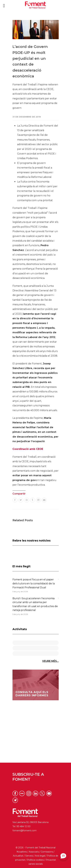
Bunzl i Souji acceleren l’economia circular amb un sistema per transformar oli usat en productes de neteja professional (35, 604)
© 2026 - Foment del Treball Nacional (36, 848)
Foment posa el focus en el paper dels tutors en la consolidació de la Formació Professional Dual (34, 583)
